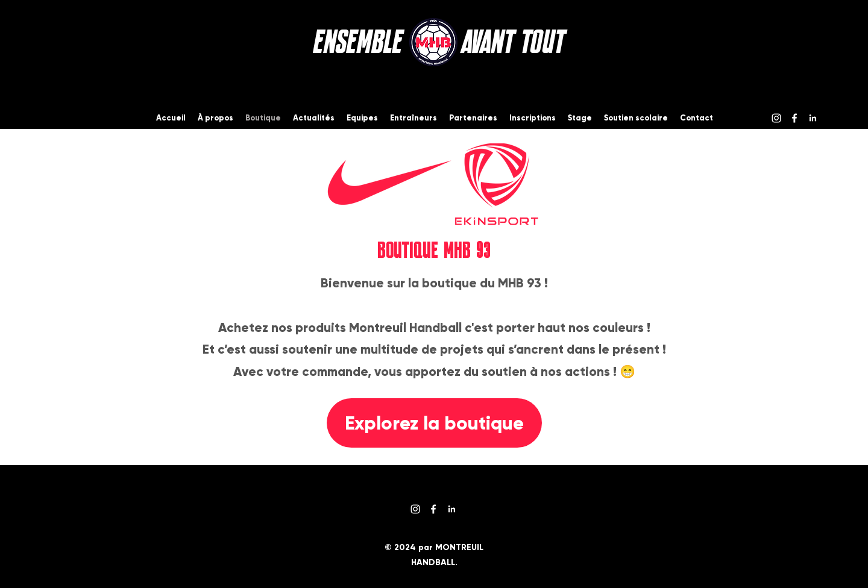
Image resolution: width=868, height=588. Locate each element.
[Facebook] (794, 118)
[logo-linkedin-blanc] (813, 118)
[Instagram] (776, 118)
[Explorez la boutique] (434, 423)
